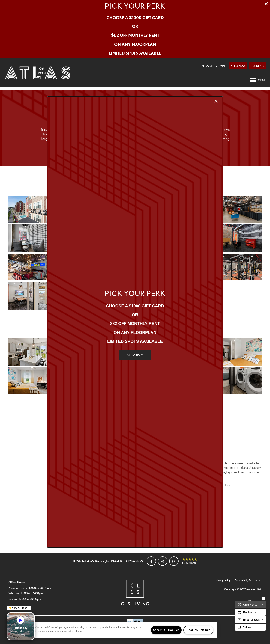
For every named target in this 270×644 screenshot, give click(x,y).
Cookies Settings (198, 630)
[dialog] (135, 322)
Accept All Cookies (166, 630)
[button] (135, 355)
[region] (116, 630)
